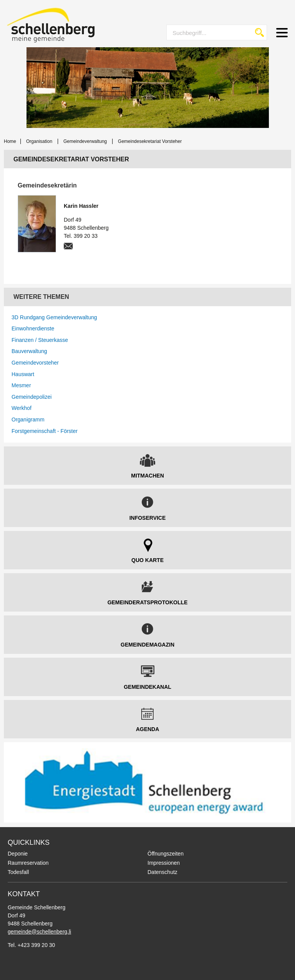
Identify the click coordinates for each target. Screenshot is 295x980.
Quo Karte (147, 560)
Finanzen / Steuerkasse (40, 340)
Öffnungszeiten (166, 854)
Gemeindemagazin (147, 645)
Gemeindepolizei (31, 397)
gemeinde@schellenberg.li (39, 932)
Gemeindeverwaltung (85, 141)
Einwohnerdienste (33, 328)
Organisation (39, 141)
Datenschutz (162, 872)
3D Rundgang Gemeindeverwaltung (54, 317)
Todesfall (18, 872)
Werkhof (22, 408)
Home (10, 141)
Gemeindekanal (147, 687)
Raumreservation (28, 863)
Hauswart (23, 374)
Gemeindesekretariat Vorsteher (150, 141)
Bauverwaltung (29, 351)
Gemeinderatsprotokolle (148, 602)
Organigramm (28, 420)
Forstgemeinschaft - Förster (45, 431)
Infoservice (148, 518)
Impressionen (164, 863)
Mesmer (21, 385)
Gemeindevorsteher (35, 363)
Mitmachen (147, 476)
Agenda (148, 729)
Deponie (18, 854)
